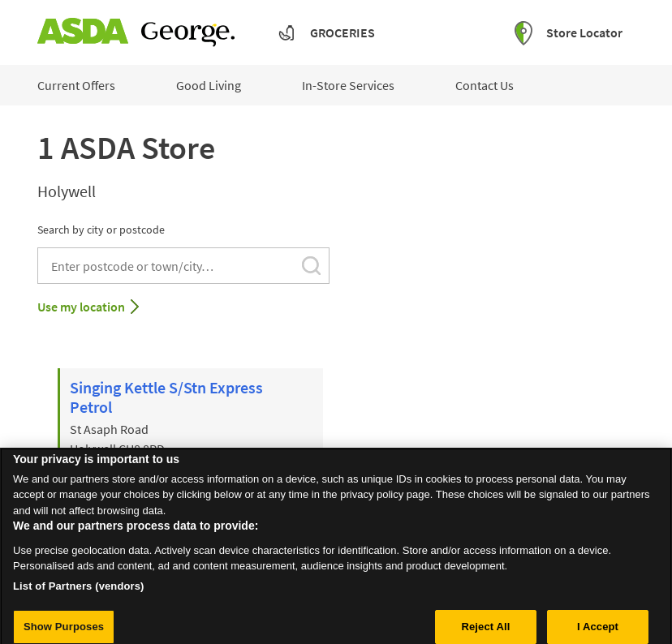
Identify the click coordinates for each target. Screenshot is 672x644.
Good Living (209, 85)
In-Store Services (348, 85)
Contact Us (485, 85)
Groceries (342, 32)
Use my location (81, 307)
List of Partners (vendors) (79, 592)
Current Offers (76, 85)
